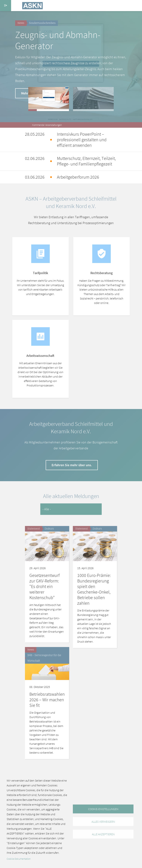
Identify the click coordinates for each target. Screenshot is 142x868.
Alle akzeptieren (103, 834)
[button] (49, 99)
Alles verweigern (103, 822)
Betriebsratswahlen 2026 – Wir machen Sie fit (47, 700)
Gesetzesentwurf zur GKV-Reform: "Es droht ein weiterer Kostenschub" (44, 586)
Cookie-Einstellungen (103, 809)
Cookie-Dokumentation (19, 859)
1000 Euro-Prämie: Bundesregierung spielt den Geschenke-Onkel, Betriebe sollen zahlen (94, 589)
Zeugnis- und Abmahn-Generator (58, 40)
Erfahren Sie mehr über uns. (72, 465)
